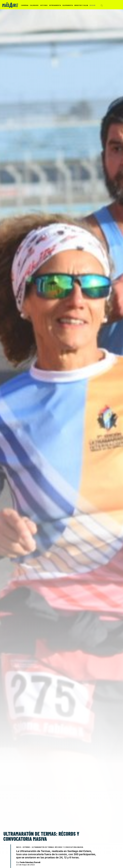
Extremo (26, 847)
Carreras (25, 6)
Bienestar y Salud (81, 6)
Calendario (34, 5)
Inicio (19, 847)
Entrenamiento (55, 6)
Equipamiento (68, 6)
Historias (44, 5)
